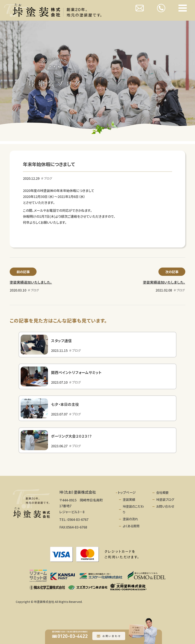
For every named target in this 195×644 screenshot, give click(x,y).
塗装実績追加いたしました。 (31, 282)
